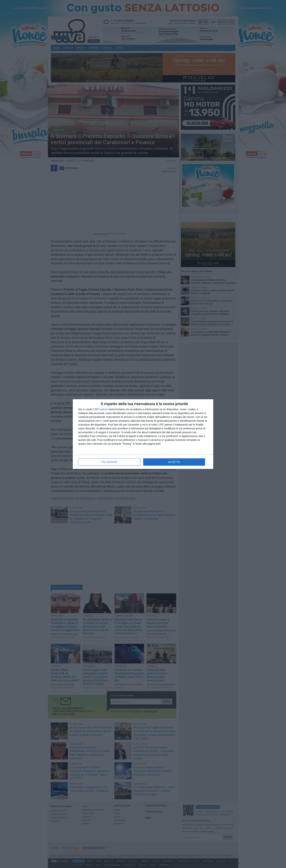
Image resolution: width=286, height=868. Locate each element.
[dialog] (143, 434)
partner (104, 409)
